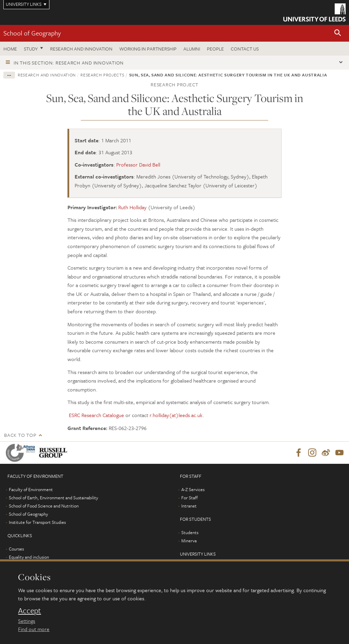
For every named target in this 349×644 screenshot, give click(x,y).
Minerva (189, 541)
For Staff (189, 498)
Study (31, 49)
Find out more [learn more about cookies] (34, 629)
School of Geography (32, 33)
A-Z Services (193, 490)
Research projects (102, 75)
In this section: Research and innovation (69, 63)
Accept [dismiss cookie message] (29, 611)
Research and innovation (81, 49)
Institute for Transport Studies (37, 523)
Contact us (245, 49)
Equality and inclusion (29, 557)
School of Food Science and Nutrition (44, 506)
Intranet (189, 506)
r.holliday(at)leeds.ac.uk (176, 415)
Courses (16, 549)
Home (10, 49)
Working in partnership (148, 49)
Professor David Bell (138, 164)
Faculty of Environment (31, 490)
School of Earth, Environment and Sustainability (54, 498)
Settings (27, 621)
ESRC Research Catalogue (96, 415)
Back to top (20, 435)
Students (190, 533)
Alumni (192, 49)
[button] (338, 33)
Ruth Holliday (132, 207)
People (215, 49)
